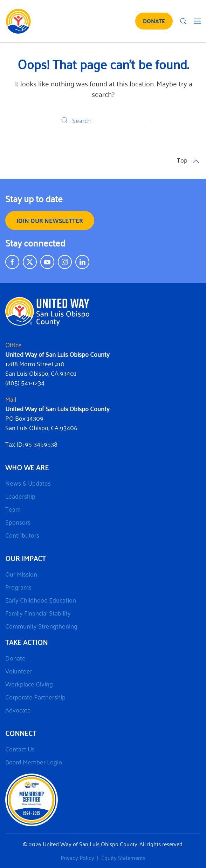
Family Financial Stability (38, 613)
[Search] (103, 120)
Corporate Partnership (35, 697)
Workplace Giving (29, 684)
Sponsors (18, 522)
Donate (15, 658)
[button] (183, 21)
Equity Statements (123, 857)
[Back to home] (18, 21)
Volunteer (19, 671)
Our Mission (21, 574)
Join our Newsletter (50, 220)
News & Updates (28, 483)
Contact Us (20, 749)
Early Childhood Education (41, 600)
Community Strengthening (41, 626)
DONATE (154, 21)
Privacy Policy (77, 857)
